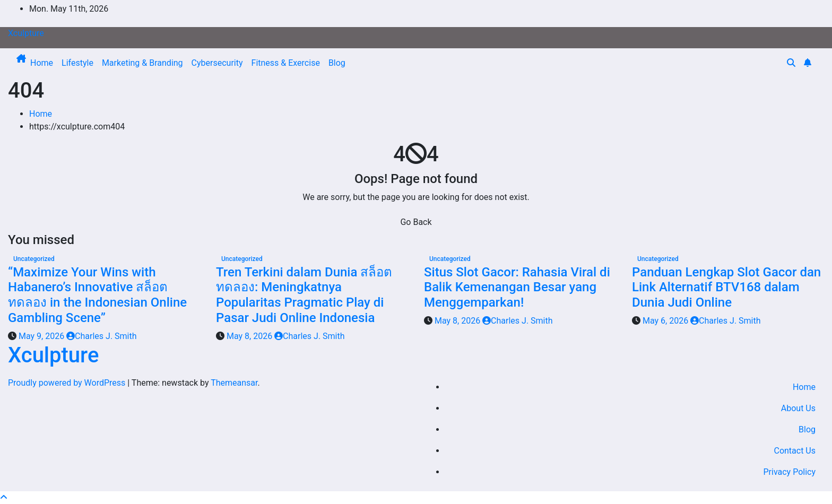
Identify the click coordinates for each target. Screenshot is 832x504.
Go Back (416, 222)
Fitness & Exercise (286, 63)
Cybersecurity (217, 63)
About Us (798, 408)
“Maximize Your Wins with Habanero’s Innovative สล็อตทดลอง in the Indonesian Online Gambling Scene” (97, 295)
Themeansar (234, 383)
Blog (337, 63)
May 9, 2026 (42, 336)
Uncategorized (34, 259)
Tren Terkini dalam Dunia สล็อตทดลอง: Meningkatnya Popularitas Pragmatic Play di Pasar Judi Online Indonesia (304, 295)
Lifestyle (77, 63)
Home (42, 63)
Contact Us (795, 451)
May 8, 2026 (250, 336)
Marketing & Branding (142, 63)
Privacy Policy (790, 472)
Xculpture (26, 33)
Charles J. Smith (101, 336)
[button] (791, 63)
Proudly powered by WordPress (68, 383)
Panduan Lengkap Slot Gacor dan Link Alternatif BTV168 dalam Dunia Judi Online (726, 288)
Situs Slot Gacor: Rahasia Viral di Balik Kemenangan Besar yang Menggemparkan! (517, 288)
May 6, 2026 (666, 321)
